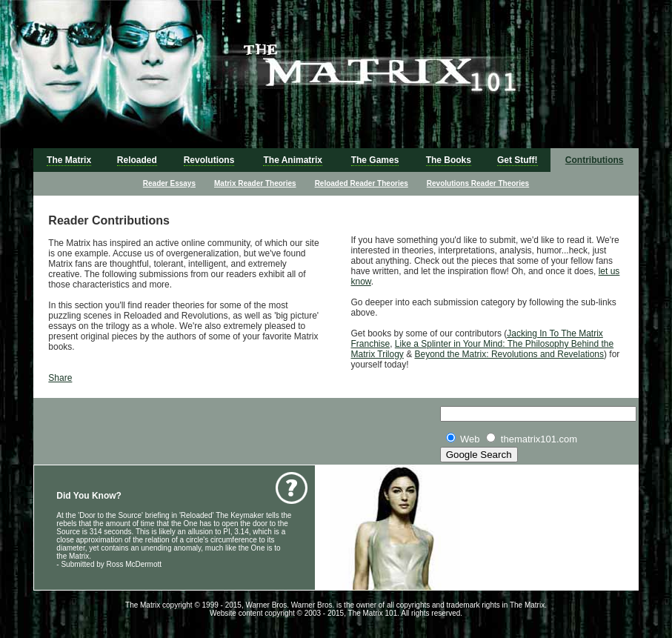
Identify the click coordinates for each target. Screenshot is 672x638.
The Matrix (69, 160)
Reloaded (137, 160)
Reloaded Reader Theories (362, 183)
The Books (449, 160)
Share (60, 378)
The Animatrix (293, 160)
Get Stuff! (518, 160)
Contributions (595, 160)
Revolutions (209, 160)
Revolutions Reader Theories (478, 183)
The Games (375, 160)
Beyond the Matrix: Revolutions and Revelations (509, 354)
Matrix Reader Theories (255, 183)
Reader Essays (169, 183)
